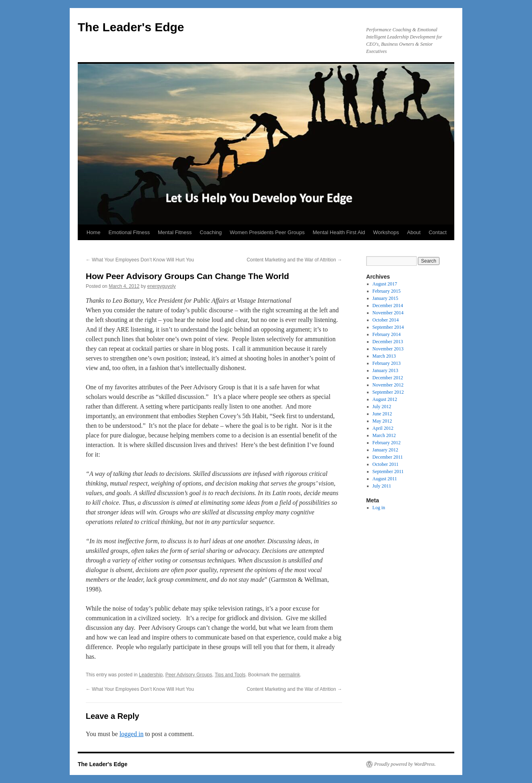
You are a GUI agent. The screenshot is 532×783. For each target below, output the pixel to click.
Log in (379, 508)
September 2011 (388, 471)
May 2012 (382, 421)
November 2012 (388, 385)
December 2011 (388, 457)
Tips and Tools (230, 675)
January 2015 (385, 298)
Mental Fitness (175, 232)
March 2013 (384, 356)
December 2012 (388, 378)
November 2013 (388, 349)
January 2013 (385, 370)
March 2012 (384, 435)
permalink (290, 675)
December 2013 (388, 342)
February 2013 (387, 363)
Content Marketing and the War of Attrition (294, 260)
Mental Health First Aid (339, 232)
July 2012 (382, 407)
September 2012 (388, 392)
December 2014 (388, 306)
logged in (131, 734)
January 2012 (385, 450)
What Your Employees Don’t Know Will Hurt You (140, 260)
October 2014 (386, 320)
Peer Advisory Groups (189, 675)
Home (94, 232)
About (414, 232)
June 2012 (382, 414)
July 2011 (382, 486)
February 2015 (387, 291)
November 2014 (388, 313)
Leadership (151, 675)
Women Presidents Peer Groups (267, 232)
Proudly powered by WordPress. (405, 764)
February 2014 (387, 334)
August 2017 (385, 284)
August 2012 (385, 399)
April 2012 (383, 428)
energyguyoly (161, 286)
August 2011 (385, 479)
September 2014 (388, 327)
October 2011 (386, 464)
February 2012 (387, 443)
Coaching (211, 232)
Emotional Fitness (129, 232)
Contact (438, 232)
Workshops (386, 232)
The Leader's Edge (131, 27)
